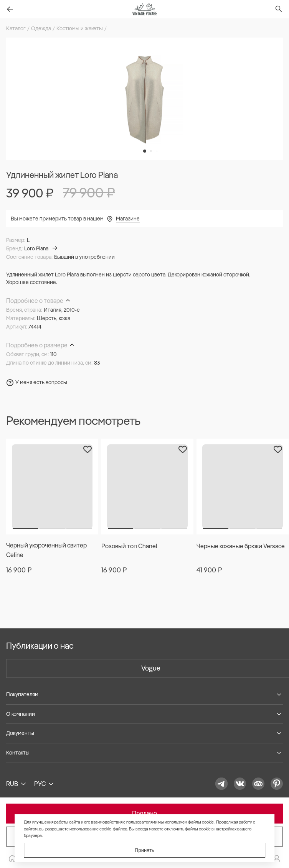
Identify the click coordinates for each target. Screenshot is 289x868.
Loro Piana (41, 248)
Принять (144, 850)
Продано (144, 813)
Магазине (128, 219)
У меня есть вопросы (41, 382)
